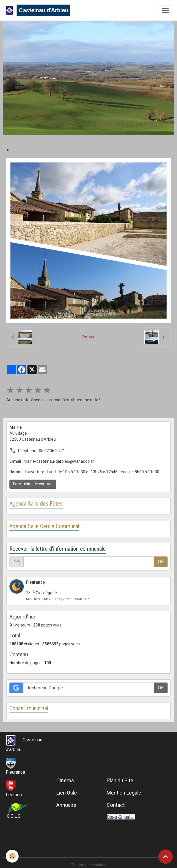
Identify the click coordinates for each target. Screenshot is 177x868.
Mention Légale (124, 793)
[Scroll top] (166, 857)
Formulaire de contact (33, 484)
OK (161, 562)
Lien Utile (67, 793)
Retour (88, 337)
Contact (116, 805)
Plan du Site (120, 780)
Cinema (65, 780)
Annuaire (66, 805)
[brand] (37, 10)
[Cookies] (12, 856)
